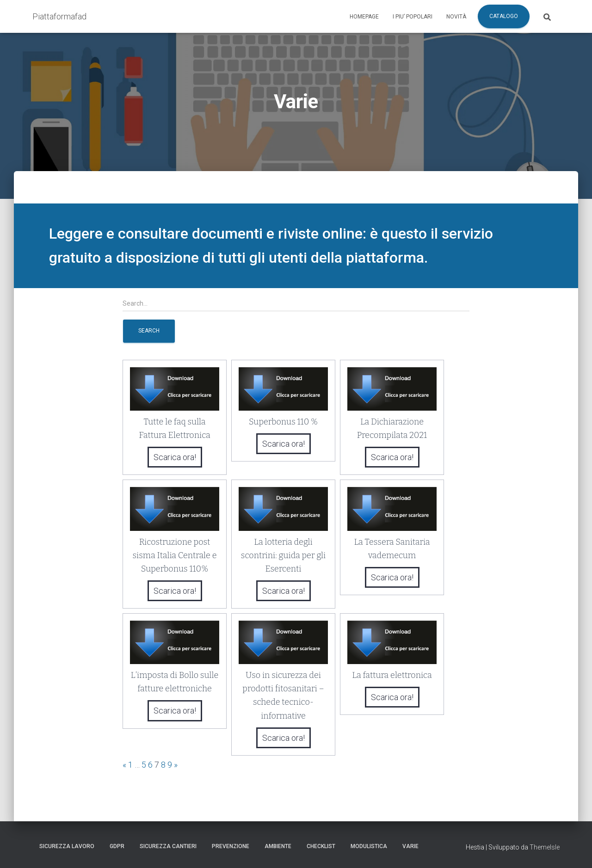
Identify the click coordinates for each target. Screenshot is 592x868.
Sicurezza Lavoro (67, 846)
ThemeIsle (545, 847)
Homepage (364, 17)
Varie (410, 846)
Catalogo (504, 16)
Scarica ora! (175, 457)
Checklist (321, 846)
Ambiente (278, 846)
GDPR (117, 846)
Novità (456, 17)
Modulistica (369, 846)
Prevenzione (231, 846)
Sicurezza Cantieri (168, 846)
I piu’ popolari (413, 17)
